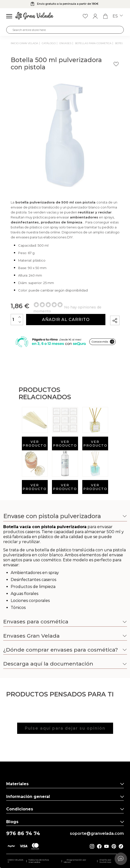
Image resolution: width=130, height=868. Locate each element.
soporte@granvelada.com (97, 834)
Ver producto (35, 443)
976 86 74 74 (23, 833)
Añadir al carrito (66, 320)
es (118, 16)
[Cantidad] (17, 320)
